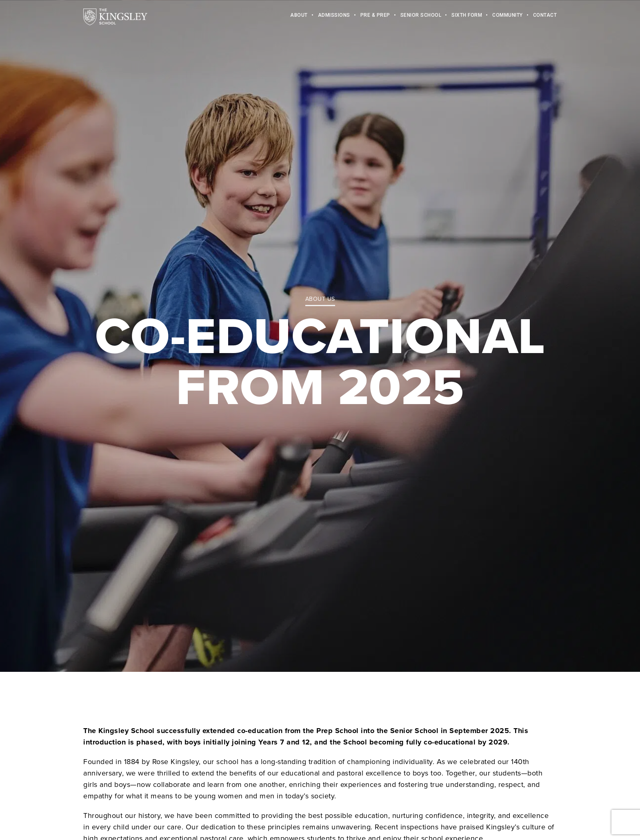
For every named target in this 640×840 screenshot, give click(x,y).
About (299, 16)
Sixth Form (467, 16)
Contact (545, 16)
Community (508, 16)
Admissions (334, 16)
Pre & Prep (375, 16)
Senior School (421, 16)
